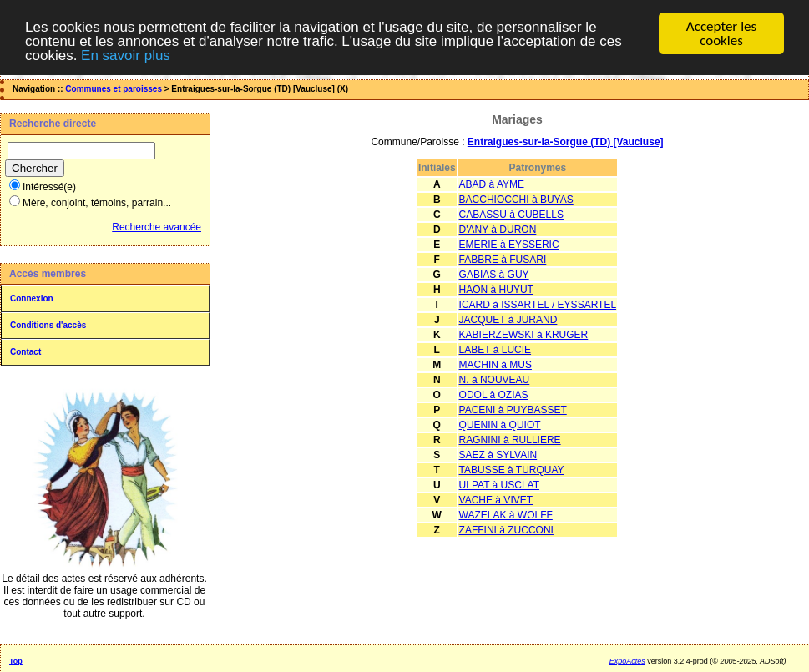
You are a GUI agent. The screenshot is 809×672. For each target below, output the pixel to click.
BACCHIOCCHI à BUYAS (516, 200)
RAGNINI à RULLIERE (510, 440)
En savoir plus (126, 55)
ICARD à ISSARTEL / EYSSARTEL (538, 305)
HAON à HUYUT (496, 290)
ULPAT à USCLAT (499, 485)
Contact (25, 352)
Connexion (32, 298)
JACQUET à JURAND (508, 320)
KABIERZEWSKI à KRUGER (524, 335)
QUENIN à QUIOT (500, 425)
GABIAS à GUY (494, 275)
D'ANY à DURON (498, 230)
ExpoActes (627, 661)
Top (16, 661)
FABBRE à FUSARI (503, 260)
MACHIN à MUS (496, 365)
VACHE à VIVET (496, 500)
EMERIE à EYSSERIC (509, 245)
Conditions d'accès (48, 325)
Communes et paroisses (114, 89)
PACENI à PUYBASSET (513, 410)
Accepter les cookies (721, 33)
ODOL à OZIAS (494, 395)
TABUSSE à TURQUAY (512, 470)
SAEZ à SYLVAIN (498, 455)
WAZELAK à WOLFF (506, 515)
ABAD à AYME (492, 184)
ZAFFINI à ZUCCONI (506, 530)
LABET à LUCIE (495, 350)
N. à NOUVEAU (495, 380)
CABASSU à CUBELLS (511, 215)
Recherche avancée (157, 227)
